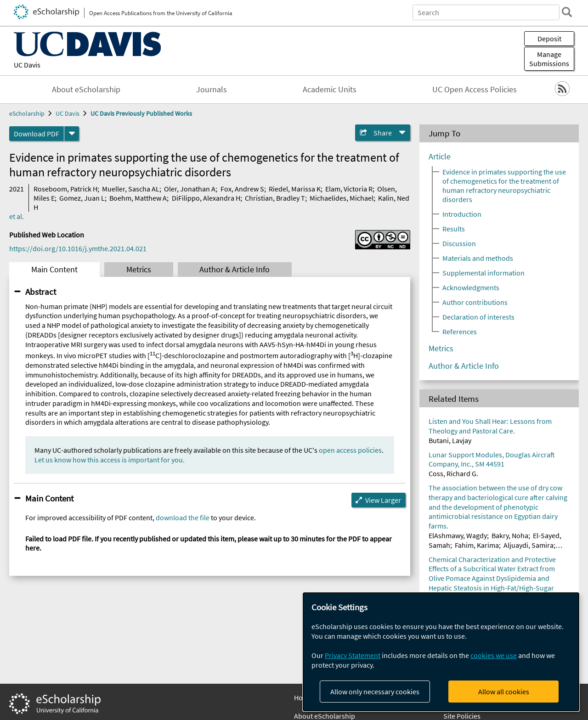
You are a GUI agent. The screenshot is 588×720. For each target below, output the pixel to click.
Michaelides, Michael (342, 198)
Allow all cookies (504, 692)
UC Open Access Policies (475, 90)
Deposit (549, 39)
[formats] (72, 134)
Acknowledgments (471, 287)
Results (454, 229)
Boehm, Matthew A (138, 198)
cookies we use (494, 655)
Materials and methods (478, 258)
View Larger (383, 500)
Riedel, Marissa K (295, 189)
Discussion (459, 243)
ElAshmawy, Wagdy (458, 535)
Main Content (54, 270)
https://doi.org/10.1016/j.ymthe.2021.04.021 (78, 248)
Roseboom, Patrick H (65, 189)
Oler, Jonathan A (190, 189)
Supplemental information (483, 273)
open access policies (350, 450)
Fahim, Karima (477, 545)
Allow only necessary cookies (375, 692)
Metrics (139, 270)
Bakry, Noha (510, 535)
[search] (567, 12)
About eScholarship (86, 90)
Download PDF (37, 134)
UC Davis (27, 65)
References (460, 332)
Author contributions (475, 302)
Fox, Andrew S (242, 189)
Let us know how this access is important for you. (110, 460)
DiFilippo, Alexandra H (206, 198)
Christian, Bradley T (275, 198)
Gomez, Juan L (82, 198)
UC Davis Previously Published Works (141, 113)
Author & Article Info (235, 270)
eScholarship (27, 113)
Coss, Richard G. (453, 473)
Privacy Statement (353, 655)
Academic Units (330, 90)
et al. (17, 216)
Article (440, 157)
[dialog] (441, 652)
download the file (183, 517)
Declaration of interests (478, 317)
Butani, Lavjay (450, 440)
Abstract (41, 292)
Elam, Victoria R (349, 189)
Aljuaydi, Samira (529, 545)
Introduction (462, 214)
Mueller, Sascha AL (131, 189)
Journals (212, 90)
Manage (549, 59)
